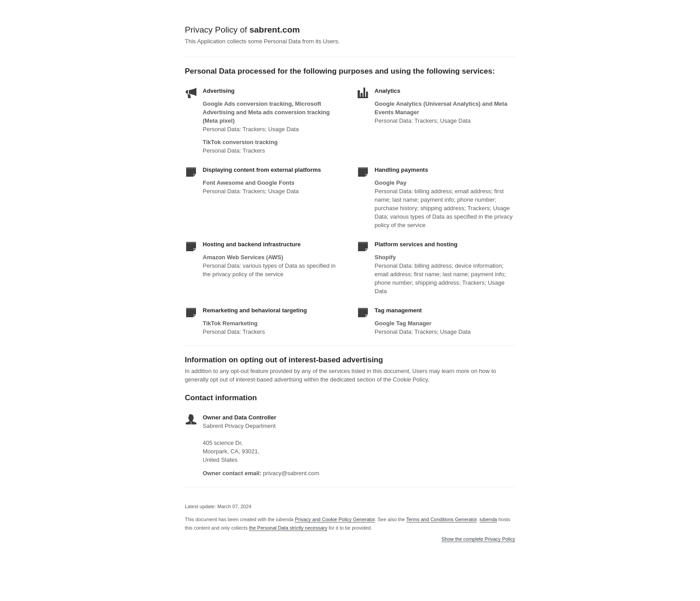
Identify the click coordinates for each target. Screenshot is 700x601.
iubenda (488, 519)
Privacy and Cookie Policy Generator (335, 519)
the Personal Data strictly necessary (288, 528)
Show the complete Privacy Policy (478, 539)
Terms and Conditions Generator (442, 519)
